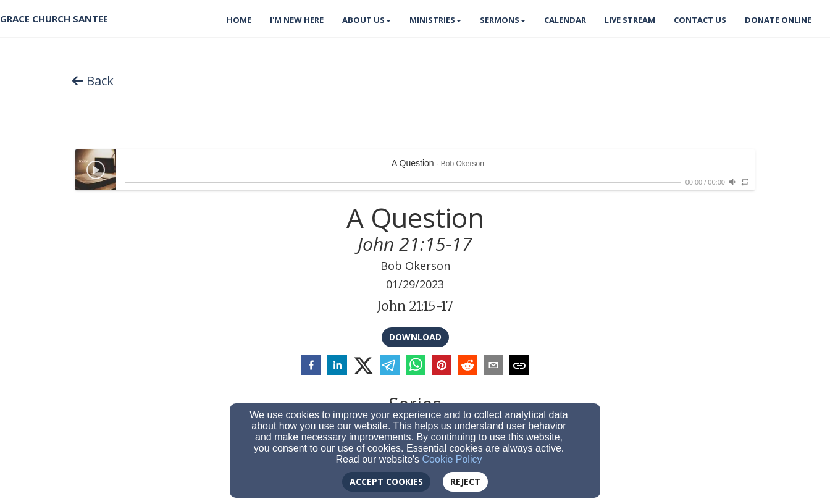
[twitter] (363, 366)
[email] (493, 367)
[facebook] (311, 367)
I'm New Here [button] (297, 20)
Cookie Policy (452, 459)
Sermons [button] (503, 20)
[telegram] (390, 367)
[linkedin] (337, 367)
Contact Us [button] (700, 20)
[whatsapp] (416, 367)
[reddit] (467, 367)
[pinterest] (442, 367)
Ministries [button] (435, 20)
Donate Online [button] (778, 20)
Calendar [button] (565, 20)
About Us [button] (367, 20)
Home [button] (239, 20)
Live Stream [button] (630, 20)
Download (415, 337)
